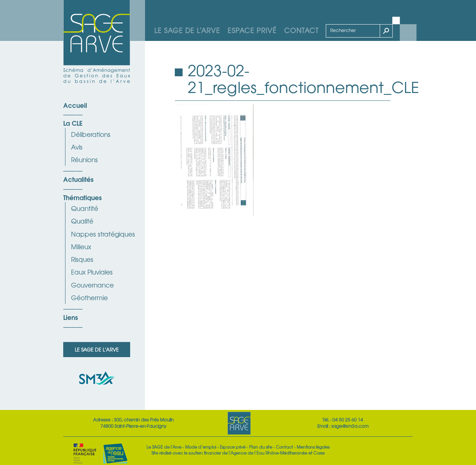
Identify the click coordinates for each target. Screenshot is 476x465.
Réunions (84, 159)
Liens (70, 317)
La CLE (73, 123)
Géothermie (89, 297)
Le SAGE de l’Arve (187, 30)
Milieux (81, 246)
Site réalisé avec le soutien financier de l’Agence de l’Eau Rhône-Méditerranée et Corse (238, 453)
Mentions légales (313, 447)
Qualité (82, 221)
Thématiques (82, 197)
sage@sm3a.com (350, 426)
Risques (82, 259)
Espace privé (252, 30)
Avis (77, 147)
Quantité (85, 208)
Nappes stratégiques (103, 234)
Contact (301, 30)
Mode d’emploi (201, 447)
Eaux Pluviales (92, 272)
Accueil (75, 105)
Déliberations (91, 134)
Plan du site (261, 447)
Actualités (78, 179)
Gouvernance (92, 285)
